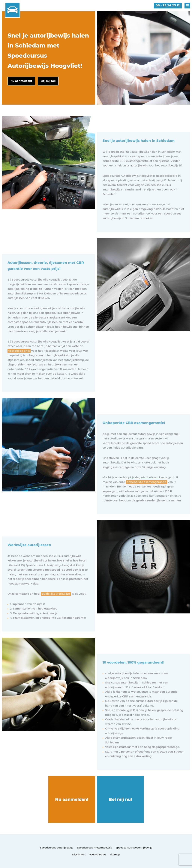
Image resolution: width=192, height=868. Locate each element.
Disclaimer (79, 854)
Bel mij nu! (120, 799)
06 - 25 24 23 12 (168, 5)
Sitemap (115, 854)
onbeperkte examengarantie (147, 495)
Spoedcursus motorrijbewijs (94, 848)
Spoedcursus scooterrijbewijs (134, 848)
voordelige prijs (19, 364)
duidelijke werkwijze (56, 607)
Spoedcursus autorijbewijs (57, 848)
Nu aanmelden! (72, 799)
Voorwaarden (97, 854)
